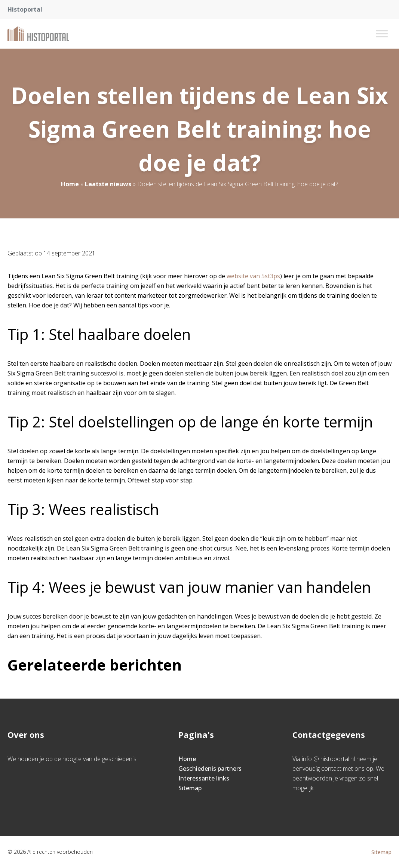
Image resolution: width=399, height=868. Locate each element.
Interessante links (204, 778)
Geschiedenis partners (210, 769)
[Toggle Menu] (382, 33)
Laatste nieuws (108, 184)
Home (70, 184)
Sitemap (190, 788)
